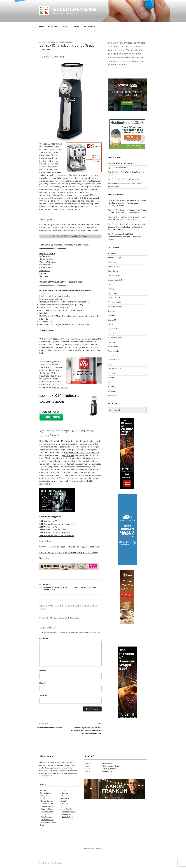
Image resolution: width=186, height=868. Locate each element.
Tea (63, 806)
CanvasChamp (45, 793)
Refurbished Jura (114, 359)
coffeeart (78, 587)
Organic (64, 801)
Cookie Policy (108, 771)
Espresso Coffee (114, 302)
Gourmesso (112, 315)
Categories (54, 26)
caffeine (47, 587)
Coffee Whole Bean (48, 262)
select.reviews (75, 9)
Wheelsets (112, 391)
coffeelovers (91, 587)
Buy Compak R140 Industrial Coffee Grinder (70, 236)
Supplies (111, 377)
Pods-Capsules (114, 351)
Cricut (110, 284)
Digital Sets (112, 293)
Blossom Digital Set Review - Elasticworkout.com (127, 217)
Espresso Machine (115, 306)
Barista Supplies (114, 266)
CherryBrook (113, 271)
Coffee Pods (45, 267)
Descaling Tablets (47, 253)
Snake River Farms (115, 368)
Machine (111, 333)
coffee (69, 587)
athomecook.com (60, 387)
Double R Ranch (114, 297)
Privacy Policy (109, 763)
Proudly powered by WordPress (51, 862)
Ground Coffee (46, 264)
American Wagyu (115, 257)
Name (43, 670)
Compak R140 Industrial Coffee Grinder (82, 452)
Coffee (42, 798)
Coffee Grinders (46, 259)
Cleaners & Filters (48, 803)
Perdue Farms (113, 346)
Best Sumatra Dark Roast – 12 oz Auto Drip (124, 179)
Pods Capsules (46, 817)
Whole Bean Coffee (48, 822)
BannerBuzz (113, 262)
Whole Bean (113, 395)
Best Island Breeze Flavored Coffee (124, 219)
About (66, 26)
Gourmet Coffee (114, 320)
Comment (45, 638)
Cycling (111, 288)
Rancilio (43, 273)
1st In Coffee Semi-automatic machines (57, 535)
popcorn (111, 355)
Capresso (44, 276)
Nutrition (111, 342)
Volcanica (112, 386)
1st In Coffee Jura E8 (48, 521)
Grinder (47, 584)
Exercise (111, 311)
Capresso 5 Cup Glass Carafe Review (122, 163)
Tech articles (45, 558)
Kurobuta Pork (114, 328)
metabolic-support (115, 337)
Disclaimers (89, 26)
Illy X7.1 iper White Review (118, 167)
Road (110, 364)
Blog (87, 766)
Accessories (113, 253)
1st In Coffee (69, 455)
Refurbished (45, 270)
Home (41, 26)
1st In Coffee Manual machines (53, 529)
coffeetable (49, 589)
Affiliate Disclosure (110, 768)
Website (43, 695)
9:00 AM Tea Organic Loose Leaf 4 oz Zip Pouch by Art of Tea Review (70, 546)
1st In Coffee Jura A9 (48, 527)
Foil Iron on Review (134, 212)
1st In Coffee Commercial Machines (55, 532)
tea (109, 382)
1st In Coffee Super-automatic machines (57, 524)
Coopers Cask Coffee (116, 279)
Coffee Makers (46, 256)
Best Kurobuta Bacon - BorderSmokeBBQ (63, 617)
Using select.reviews (111, 766)
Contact (76, 26)
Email (43, 683)
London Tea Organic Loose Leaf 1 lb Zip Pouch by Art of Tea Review (69, 552)
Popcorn (65, 803)
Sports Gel (112, 373)
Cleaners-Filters (114, 275)
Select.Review (66, 42)
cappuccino (58, 587)
